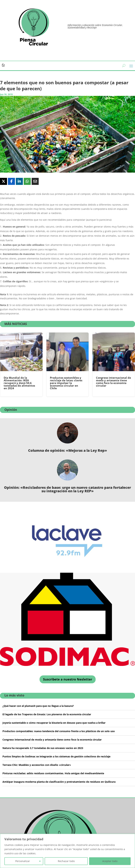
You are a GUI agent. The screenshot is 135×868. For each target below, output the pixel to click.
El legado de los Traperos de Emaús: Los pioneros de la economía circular (47, 714)
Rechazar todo (66, 861)
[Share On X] (4, 181)
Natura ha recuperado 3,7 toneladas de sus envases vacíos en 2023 (43, 748)
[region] (67, 851)
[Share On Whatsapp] (27, 181)
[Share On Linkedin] (19, 181)
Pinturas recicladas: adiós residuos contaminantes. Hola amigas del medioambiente (53, 773)
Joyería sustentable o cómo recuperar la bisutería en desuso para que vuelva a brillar (54, 723)
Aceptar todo (110, 861)
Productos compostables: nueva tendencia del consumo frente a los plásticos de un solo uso (59, 731)
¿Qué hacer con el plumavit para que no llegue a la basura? (38, 706)
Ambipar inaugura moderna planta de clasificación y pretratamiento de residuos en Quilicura (59, 782)
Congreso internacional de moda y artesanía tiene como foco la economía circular (52, 740)
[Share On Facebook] (11, 181)
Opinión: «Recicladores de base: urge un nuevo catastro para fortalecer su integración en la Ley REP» (67, 489)
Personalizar (23, 861)
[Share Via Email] (35, 181)
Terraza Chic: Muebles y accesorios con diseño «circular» (37, 765)
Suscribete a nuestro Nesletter (68, 679)
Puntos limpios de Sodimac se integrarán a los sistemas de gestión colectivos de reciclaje (56, 756)
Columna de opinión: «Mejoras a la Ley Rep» (68, 450)
